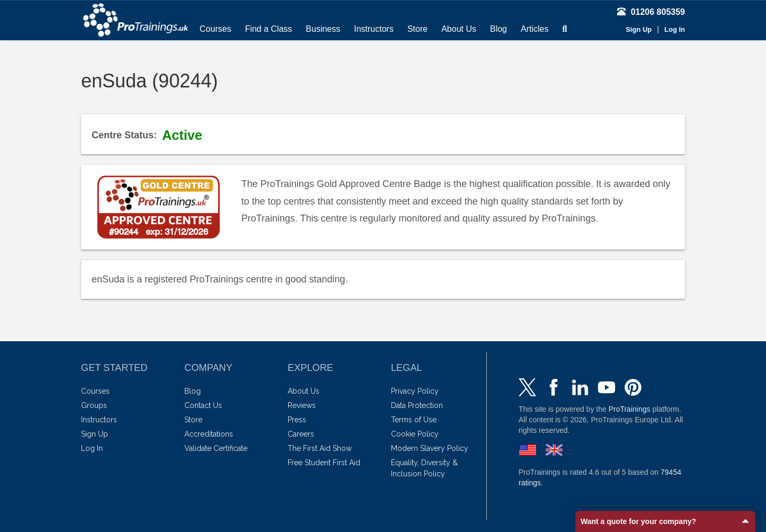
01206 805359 (651, 12)
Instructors (374, 29)
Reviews (302, 405)
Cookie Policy (415, 434)
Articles (535, 29)
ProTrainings (630, 409)
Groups (94, 405)
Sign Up (639, 29)
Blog (498, 29)
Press (297, 420)
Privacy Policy (415, 391)
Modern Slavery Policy (430, 448)
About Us (459, 29)
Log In (675, 29)
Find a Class (268, 29)
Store (417, 29)
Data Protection (417, 405)
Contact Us (203, 405)
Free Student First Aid (324, 463)
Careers (301, 434)
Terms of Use (414, 420)
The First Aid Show (320, 448)
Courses (216, 29)
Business (323, 29)
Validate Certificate (216, 448)
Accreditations (209, 434)
